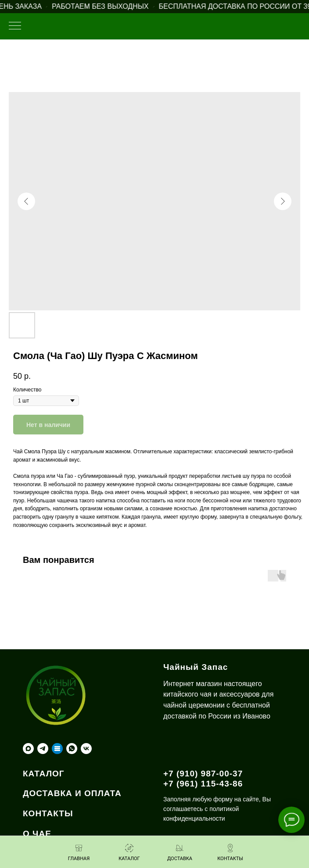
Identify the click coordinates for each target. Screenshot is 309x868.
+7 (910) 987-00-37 (203, 774)
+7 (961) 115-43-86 (203, 784)
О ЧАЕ (37, 834)
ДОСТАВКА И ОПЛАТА (72, 793)
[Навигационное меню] (15, 26)
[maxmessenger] (28, 749)
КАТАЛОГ (44, 774)
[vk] (86, 749)
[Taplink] (57, 749)
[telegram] (43, 749)
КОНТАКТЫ (48, 813)
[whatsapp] (72, 749)
